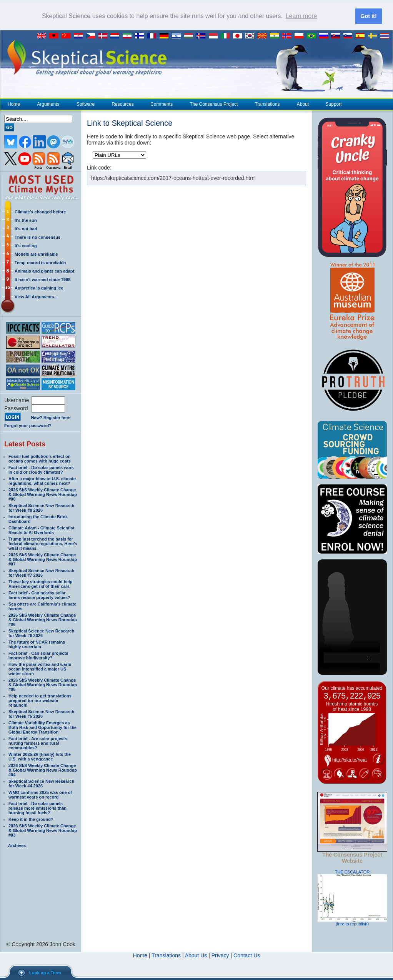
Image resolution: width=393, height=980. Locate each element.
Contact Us (247, 955)
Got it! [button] (368, 16)
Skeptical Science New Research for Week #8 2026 (41, 508)
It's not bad (26, 229)
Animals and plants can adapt (44, 271)
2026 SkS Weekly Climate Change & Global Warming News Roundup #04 (43, 770)
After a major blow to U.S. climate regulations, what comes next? (42, 481)
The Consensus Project (214, 104)
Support (334, 104)
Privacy (220, 955)
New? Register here (51, 418)
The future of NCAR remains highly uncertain (37, 644)
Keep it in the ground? (31, 819)
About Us (196, 955)
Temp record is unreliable (40, 263)
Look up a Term (45, 973)
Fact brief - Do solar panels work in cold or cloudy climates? (41, 470)
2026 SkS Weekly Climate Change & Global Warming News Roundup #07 (43, 559)
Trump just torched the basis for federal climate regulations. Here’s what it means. (43, 544)
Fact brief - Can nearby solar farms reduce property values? (39, 595)
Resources (122, 104)
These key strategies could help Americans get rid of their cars (40, 584)
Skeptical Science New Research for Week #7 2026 (41, 573)
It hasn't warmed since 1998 (42, 280)
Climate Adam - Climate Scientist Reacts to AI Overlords (41, 530)
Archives (17, 845)
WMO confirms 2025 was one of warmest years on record (40, 795)
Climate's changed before (40, 212)
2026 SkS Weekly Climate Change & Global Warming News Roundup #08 (43, 494)
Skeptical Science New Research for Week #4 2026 (41, 784)
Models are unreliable (36, 254)
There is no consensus (37, 237)
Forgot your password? (28, 426)
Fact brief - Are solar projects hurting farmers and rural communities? (38, 743)
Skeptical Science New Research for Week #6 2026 (41, 633)
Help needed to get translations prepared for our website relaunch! (40, 700)
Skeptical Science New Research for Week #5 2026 (41, 714)
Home (14, 104)
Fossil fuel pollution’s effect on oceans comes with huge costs (40, 459)
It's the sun (26, 220)
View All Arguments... (36, 297)
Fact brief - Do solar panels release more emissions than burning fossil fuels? (37, 808)
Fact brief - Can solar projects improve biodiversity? (38, 656)
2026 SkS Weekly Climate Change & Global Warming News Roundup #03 (43, 830)
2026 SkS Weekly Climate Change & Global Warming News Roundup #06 (43, 620)
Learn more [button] (301, 16)
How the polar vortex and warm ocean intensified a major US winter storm (40, 669)
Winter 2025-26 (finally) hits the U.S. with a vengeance (40, 757)
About (303, 104)
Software (85, 104)
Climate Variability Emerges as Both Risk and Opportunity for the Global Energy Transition (42, 727)
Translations (267, 104)
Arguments (48, 104)
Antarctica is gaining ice (39, 288)
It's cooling (26, 246)
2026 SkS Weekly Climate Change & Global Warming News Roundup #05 (43, 685)
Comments (162, 104)
